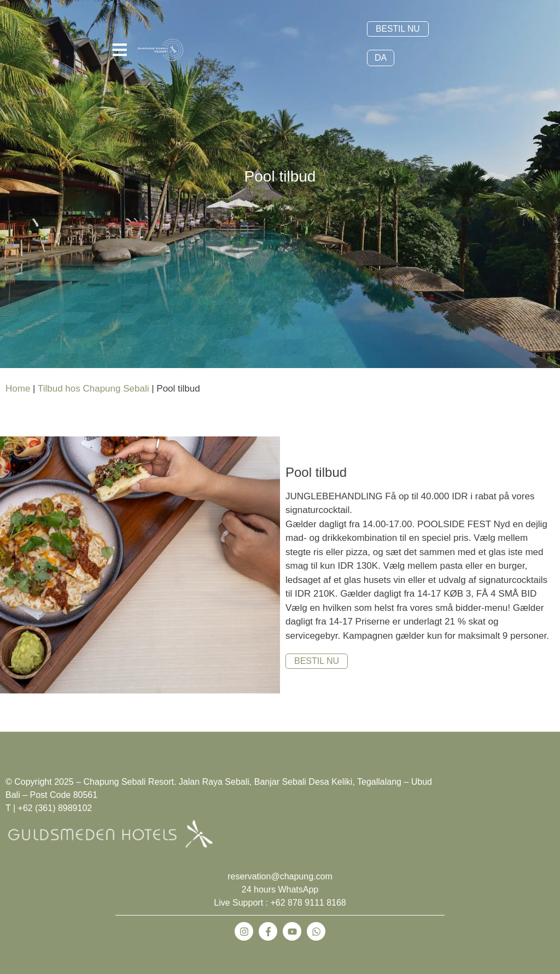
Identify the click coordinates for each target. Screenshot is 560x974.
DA (381, 59)
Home (18, 390)
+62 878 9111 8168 (308, 904)
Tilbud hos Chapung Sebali (94, 390)
